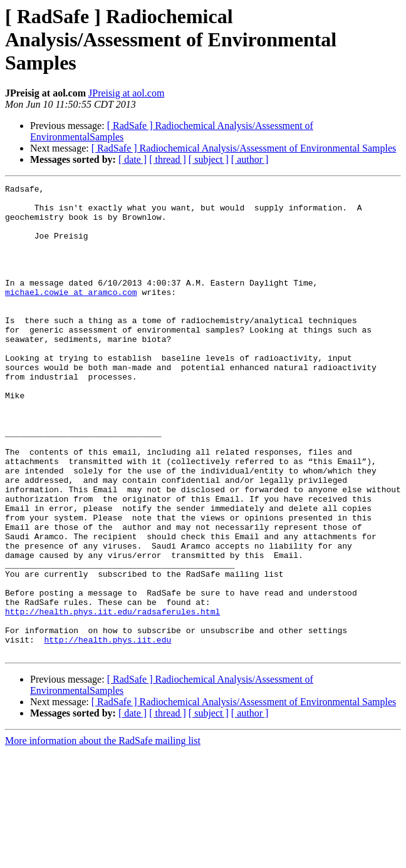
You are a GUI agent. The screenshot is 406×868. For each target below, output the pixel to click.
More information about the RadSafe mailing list (103, 834)
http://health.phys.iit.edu (107, 731)
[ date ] (133, 159)
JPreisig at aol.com (126, 93)
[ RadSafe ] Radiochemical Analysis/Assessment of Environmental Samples (244, 148)
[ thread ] (168, 159)
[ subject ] (209, 159)
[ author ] (250, 159)
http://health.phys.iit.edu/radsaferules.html (112, 698)
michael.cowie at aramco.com (71, 314)
